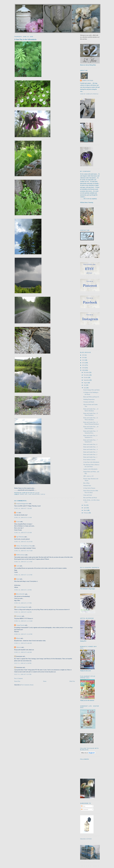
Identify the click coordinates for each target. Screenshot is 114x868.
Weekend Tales (87, 486)
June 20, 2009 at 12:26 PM (23, 634)
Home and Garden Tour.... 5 (90, 447)
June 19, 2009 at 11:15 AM (23, 621)
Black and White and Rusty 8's (91, 397)
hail (26, 494)
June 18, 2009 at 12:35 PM (23, 575)
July (85, 385)
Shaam (18, 579)
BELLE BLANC (20, 594)
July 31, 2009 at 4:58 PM (23, 663)
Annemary (19, 616)
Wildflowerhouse (20, 555)
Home (45, 681)
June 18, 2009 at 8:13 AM (23, 517)
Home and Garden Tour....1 (90, 457)
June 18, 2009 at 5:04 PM (23, 612)
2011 (84, 365)
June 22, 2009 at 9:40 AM (23, 652)
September (87, 380)
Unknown (19, 647)
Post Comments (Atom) (27, 685)
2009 (84, 370)
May (85, 505)
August (86, 383)
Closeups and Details (89, 402)
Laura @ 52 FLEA (88, 81)
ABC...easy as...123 (88, 476)
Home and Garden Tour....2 (90, 454)
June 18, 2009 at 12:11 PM (23, 562)
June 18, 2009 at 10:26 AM (23, 542)
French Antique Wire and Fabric (92, 390)
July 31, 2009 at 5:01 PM (23, 674)
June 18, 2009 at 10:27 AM (23, 551)
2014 (84, 358)
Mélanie (18, 638)
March (85, 510)
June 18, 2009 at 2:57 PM (23, 603)
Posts (83, 806)
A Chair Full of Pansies (89, 488)
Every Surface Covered (89, 460)
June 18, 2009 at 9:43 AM (23, 533)
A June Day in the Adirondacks (25, 39)
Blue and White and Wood (90, 498)
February (86, 513)
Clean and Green (88, 495)
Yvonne (18, 522)
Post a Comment (18, 678)
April (85, 508)
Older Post (72, 681)
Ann (17, 513)
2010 (84, 368)
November (86, 375)
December (86, 372)
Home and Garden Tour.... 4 (90, 449)
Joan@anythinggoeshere (22, 504)
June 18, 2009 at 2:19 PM (23, 590)
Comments (85, 809)
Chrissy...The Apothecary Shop (24, 546)
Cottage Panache (20, 625)
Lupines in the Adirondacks (90, 469)
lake (30, 494)
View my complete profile (89, 94)
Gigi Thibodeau (20, 537)
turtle (43, 494)
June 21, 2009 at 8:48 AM (23, 643)
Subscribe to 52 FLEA (86, 839)
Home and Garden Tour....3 (90, 452)
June (85, 388)
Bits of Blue (86, 483)
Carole (18, 566)
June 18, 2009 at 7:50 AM (23, 508)
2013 (84, 360)
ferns (22, 494)
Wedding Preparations (89, 399)
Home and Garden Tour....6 (90, 444)
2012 (84, 363)
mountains (36, 494)
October (86, 377)
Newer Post (17, 681)
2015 (84, 355)
